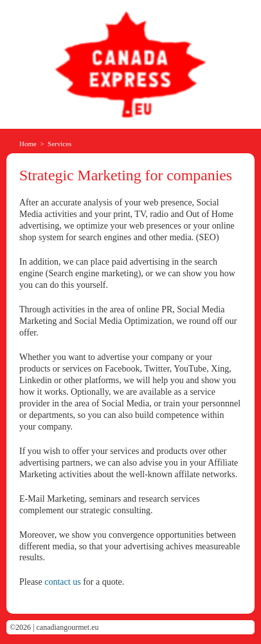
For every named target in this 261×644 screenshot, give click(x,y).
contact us (62, 582)
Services (59, 144)
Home (28, 144)
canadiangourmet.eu (68, 627)
